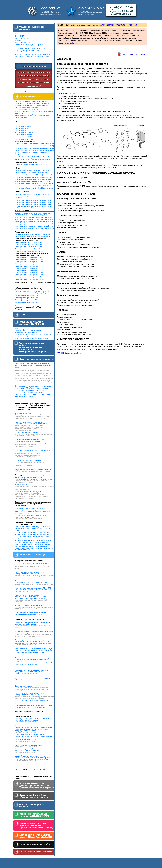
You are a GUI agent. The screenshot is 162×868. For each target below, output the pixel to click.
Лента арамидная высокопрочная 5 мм (29, 257)
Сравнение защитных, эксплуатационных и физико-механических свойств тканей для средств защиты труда (33, 528)
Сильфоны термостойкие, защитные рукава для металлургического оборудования (30, 441)
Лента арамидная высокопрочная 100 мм (29, 277)
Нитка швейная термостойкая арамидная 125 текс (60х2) (32, 153)
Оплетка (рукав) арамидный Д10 (26, 296)
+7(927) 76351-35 (121, 11)
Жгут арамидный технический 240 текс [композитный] (34, 175)
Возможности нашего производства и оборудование (33, 55)
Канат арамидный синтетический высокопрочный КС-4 (34, 222)
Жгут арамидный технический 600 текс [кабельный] (33, 179)
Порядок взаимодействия (68, 43)
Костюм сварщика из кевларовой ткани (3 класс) (32, 534)
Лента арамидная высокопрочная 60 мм (29, 273)
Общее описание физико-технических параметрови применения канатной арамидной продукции (32, 214)
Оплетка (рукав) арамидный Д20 (26, 298)
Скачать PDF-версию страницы (134, 54)
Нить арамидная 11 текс (24, 130)
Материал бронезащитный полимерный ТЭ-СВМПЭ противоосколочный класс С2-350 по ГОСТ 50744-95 (33, 589)
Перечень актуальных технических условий (30, 59)
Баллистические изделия (24, 686)
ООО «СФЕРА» (20, 36)
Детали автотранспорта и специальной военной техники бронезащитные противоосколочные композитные (35, 632)
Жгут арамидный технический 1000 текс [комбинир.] (33, 181)
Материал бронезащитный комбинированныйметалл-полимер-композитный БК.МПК (31, 614)
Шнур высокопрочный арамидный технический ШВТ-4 (34, 205)
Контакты (18, 40)
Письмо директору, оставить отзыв (27, 51)
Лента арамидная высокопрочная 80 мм (29, 275)
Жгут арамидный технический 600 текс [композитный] (34, 177)
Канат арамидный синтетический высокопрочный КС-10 (34, 228)
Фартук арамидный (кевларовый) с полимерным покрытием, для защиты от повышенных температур (33, 543)
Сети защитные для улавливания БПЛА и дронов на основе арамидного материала (32, 720)
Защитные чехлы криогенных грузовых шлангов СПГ (33, 469)
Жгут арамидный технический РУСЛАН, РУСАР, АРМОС (34, 184)
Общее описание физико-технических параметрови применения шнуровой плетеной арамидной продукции (32, 196)
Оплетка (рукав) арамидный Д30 (26, 300)
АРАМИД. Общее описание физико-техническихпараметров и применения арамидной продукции (32, 102)
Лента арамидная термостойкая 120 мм (29, 251)
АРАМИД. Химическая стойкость (26, 107)
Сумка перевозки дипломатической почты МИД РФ (33, 679)
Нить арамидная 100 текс (24, 139)
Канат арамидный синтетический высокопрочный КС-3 (34, 220)
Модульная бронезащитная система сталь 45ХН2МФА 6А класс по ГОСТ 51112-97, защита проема (34, 707)
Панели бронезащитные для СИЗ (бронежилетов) (32, 700)
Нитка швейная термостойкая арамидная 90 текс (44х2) (34, 150)
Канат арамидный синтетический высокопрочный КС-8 (34, 226)
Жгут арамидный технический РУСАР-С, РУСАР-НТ (33, 186)
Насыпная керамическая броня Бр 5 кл (29, 606)
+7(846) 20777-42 (121, 7)
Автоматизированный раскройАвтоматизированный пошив (34, 79)
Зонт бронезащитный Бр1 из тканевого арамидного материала (28, 750)
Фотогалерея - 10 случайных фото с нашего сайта (32, 57)
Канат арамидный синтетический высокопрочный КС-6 (34, 224)
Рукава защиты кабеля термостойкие (28, 433)
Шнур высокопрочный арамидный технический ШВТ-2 (34, 200)
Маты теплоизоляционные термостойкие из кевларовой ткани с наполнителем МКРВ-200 (32, 423)
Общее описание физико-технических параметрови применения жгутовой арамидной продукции (32, 171)
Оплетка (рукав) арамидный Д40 (26, 302)
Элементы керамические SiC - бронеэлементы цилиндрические (31, 564)
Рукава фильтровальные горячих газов (29, 461)
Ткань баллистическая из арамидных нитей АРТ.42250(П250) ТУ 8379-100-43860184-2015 (31, 582)
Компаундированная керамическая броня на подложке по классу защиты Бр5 (29, 573)
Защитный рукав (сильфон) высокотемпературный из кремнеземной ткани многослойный (33, 451)
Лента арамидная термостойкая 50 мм (28, 245)
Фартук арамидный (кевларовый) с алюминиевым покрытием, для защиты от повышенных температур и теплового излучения (34, 548)
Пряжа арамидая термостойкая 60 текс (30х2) (31, 164)
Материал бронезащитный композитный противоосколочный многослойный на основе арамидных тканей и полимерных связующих (31, 597)
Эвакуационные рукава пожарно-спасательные (31, 338)
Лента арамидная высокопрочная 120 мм (29, 279)
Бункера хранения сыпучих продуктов (28, 492)
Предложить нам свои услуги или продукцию (31, 49)
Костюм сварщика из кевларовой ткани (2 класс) (32, 532)
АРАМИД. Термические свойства (26, 110)
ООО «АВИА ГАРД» (22, 38)
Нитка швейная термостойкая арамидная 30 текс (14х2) (34, 144)
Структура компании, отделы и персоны (29, 45)
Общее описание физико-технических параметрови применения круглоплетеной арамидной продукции (33, 292)
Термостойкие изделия (23, 413)
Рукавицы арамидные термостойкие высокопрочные (33, 540)
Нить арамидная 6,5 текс (24, 128)
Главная (18, 34)
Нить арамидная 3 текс (23, 126)
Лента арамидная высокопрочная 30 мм (29, 264)
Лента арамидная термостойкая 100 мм (29, 249)
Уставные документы (22, 43)
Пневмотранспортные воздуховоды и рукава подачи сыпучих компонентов (30, 516)
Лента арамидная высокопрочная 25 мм (29, 262)
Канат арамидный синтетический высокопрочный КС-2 (34, 217)
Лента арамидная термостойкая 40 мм (28, 242)
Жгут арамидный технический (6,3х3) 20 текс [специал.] (34, 188)
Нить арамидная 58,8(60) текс (25, 137)
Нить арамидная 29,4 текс (24, 135)
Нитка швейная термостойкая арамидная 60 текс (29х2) (34, 148)
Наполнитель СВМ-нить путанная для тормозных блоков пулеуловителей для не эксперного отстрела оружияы (35, 335)
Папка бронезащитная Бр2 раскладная (29, 745)
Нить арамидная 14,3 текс (24, 133)
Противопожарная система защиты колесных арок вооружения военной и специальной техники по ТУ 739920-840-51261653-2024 (32, 672)
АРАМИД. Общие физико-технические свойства (32, 105)
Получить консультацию (34, 66)
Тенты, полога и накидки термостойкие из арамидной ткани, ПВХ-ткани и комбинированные (33, 478)
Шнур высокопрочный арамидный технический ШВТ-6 (34, 207)
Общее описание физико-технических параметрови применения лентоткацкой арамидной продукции (33, 235)
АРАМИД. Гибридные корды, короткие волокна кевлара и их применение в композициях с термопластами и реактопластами (34, 116)
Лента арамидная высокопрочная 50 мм (29, 270)
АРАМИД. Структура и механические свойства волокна (34, 112)
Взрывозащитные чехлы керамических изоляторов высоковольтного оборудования (33, 623)
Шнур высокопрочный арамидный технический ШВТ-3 (34, 202)
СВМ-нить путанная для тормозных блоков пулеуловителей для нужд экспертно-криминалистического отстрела (30, 330)
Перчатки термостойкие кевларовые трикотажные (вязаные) (32, 537)
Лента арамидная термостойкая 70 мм (28, 247)
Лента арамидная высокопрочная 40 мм (29, 268)
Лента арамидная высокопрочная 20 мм (29, 259)
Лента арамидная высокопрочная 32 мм (29, 266)
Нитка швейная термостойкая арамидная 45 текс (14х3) (34, 146)
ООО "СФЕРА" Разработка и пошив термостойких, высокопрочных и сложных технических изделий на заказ (33, 365)
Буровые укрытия (21, 485)
